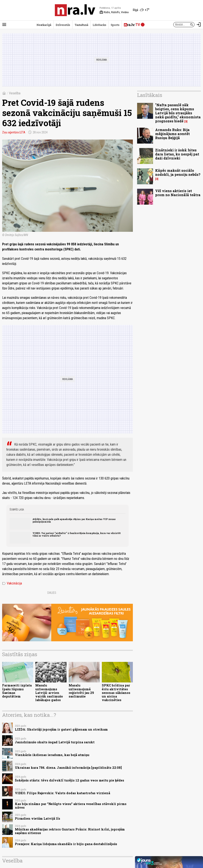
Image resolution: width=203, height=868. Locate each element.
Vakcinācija (12, 583)
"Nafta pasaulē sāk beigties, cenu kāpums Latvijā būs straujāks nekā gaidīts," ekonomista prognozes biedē (178, 113)
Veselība (15, 93)
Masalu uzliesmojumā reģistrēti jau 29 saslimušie (81, 691)
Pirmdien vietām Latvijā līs (38, 818)
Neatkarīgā (44, 25)
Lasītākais (150, 95)
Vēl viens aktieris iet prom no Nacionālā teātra (178, 193)
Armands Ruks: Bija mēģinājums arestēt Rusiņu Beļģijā (172, 134)
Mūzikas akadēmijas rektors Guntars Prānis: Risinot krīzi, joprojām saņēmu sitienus (70, 831)
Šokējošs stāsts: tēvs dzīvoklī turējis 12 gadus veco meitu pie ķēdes (70, 780)
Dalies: (52, 593)
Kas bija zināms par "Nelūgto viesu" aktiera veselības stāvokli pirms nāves (71, 806)
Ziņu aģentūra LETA (14, 132)
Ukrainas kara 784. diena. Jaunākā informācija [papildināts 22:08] (68, 768)
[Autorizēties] (199, 25)
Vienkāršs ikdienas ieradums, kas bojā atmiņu (52, 755)
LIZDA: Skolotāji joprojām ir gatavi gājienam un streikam (61, 729)
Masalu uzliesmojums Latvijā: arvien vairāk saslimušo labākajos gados (49, 693)
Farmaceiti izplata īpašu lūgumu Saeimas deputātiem (17, 691)
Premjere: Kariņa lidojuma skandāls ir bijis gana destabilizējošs (66, 844)
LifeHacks (99, 25)
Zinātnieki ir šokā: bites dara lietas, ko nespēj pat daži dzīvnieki (177, 154)
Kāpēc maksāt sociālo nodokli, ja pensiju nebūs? (178, 172)
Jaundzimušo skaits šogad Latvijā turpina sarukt (55, 742)
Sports (115, 25)
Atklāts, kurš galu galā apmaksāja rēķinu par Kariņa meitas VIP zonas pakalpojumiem (74, 520)
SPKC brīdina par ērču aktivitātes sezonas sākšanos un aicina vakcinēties (116, 693)
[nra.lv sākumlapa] (75, 10)
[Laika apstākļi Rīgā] (141, 10)
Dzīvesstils (63, 25)
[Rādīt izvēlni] (4, 25)
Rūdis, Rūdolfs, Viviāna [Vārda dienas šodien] (114, 12)
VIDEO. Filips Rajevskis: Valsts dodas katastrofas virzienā (62, 793)
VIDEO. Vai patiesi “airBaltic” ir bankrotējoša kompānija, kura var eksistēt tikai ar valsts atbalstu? (77, 534)
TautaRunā (81, 25)
